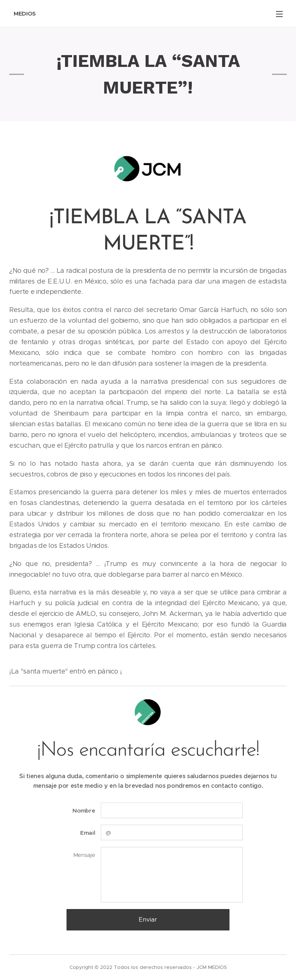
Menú (279, 14)
